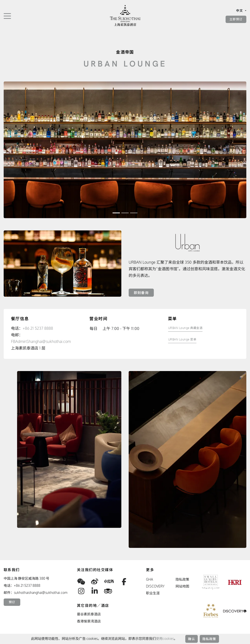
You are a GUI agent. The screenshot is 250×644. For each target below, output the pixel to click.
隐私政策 (209, 639)
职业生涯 (153, 593)
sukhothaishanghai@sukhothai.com (41, 593)
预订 (12, 602)
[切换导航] (7, 16)
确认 (191, 639)
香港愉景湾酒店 (89, 621)
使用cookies (165, 638)
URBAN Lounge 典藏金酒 (185, 328)
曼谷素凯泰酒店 (89, 614)
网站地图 (182, 586)
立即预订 (236, 19)
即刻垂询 (141, 293)
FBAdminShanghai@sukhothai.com (41, 341)
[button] (9, 150)
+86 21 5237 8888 (38, 328)
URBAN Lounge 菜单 (182, 339)
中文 (240, 11)
